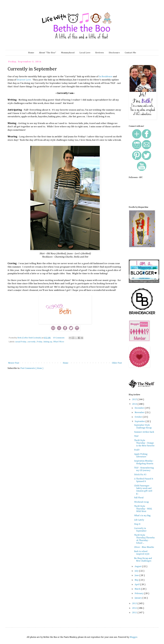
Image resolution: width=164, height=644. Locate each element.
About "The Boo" (48, 53)
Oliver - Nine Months (144, 547)
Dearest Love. (24, 80)
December (140, 408)
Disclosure (114, 53)
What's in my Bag (142, 516)
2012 (135, 608)
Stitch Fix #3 (140, 475)
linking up (48, 342)
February (139, 594)
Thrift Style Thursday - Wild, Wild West (143, 509)
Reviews (100, 53)
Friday (40, 342)
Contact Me (130, 53)
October (139, 417)
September (140, 422)
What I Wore (59, 342)
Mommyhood (68, 53)
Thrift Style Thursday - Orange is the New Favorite (144, 443)
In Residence (106, 77)
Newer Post (14, 363)
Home (31, 53)
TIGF (136, 436)
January (139, 598)
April (137, 585)
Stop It (137, 524)
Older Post (117, 363)
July (137, 571)
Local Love (85, 53)
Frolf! (137, 450)
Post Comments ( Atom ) (32, 368)
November (140, 413)
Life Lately (139, 520)
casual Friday (21, 342)
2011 (135, 613)
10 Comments (59, 338)
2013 (135, 604)
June (137, 575)
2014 (135, 404)
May (137, 580)
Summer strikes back (144, 432)
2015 (135, 400)
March (138, 589)
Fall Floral (139, 498)
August (138, 567)
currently (32, 342)
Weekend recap (142, 502)
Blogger (134, 637)
